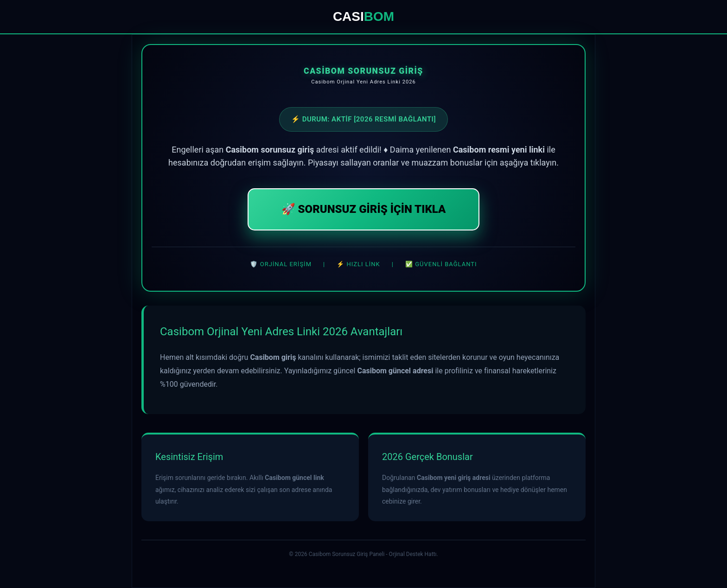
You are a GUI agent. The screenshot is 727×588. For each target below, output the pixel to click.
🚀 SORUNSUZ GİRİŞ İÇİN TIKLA (364, 209)
